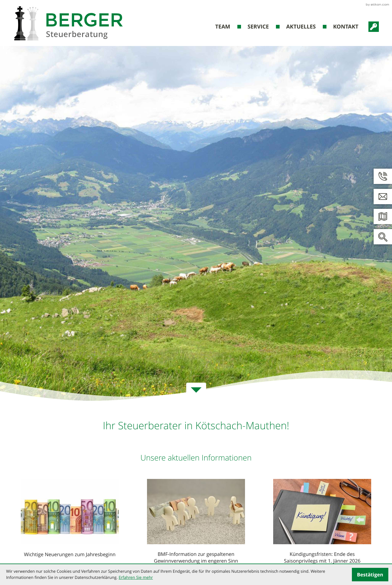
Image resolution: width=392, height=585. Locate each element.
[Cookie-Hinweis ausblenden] (370, 575)
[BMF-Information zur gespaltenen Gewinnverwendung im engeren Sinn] (196, 522)
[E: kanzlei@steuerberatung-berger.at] (383, 197)
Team (223, 27)
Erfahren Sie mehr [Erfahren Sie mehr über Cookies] (136, 577)
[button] (383, 176)
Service (258, 27)
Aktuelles (301, 27)
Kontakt (346, 27)
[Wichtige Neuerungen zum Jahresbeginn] (70, 519)
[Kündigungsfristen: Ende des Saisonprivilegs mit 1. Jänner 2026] (322, 522)
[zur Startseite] (68, 23)
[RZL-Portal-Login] (374, 27)
